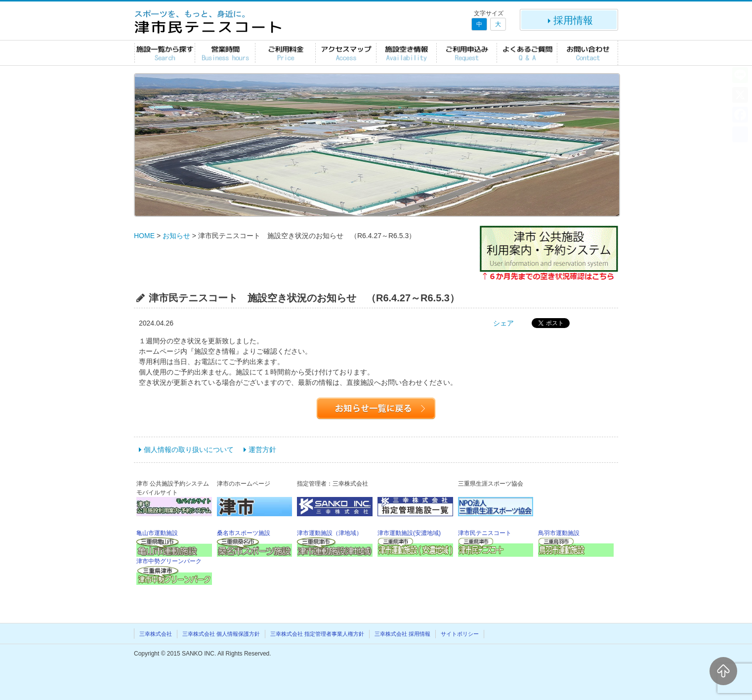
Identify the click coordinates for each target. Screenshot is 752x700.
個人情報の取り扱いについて (189, 450)
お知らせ (176, 236)
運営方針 (262, 450)
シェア (503, 323)
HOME (144, 236)
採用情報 (569, 20)
